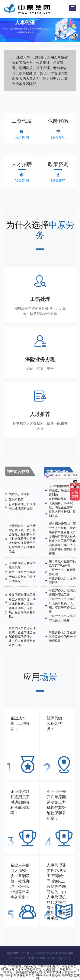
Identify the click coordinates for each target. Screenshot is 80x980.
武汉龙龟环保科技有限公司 (23, 969)
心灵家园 (49, 969)
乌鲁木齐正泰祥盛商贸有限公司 (41, 971)
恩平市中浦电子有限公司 (20, 966)
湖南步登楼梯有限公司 (20, 975)
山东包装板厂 (65, 969)
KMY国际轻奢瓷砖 (48, 975)
